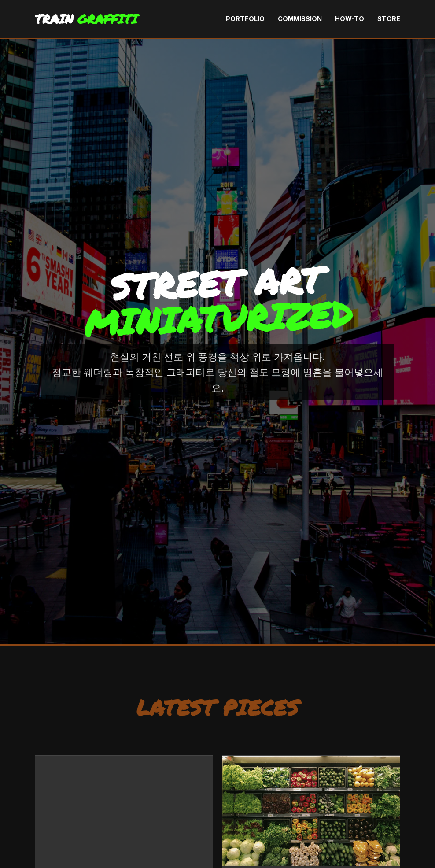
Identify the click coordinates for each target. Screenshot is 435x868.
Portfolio (245, 19)
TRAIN (86, 19)
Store (389, 19)
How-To (350, 19)
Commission (300, 19)
